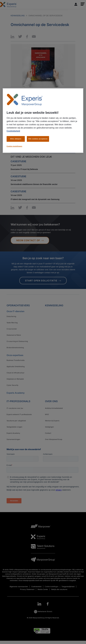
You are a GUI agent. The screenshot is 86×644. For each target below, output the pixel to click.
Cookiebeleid (13, 131)
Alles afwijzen (16, 139)
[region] (43, 121)
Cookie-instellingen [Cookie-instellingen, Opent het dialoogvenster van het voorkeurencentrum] (14, 146)
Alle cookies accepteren (38, 139)
